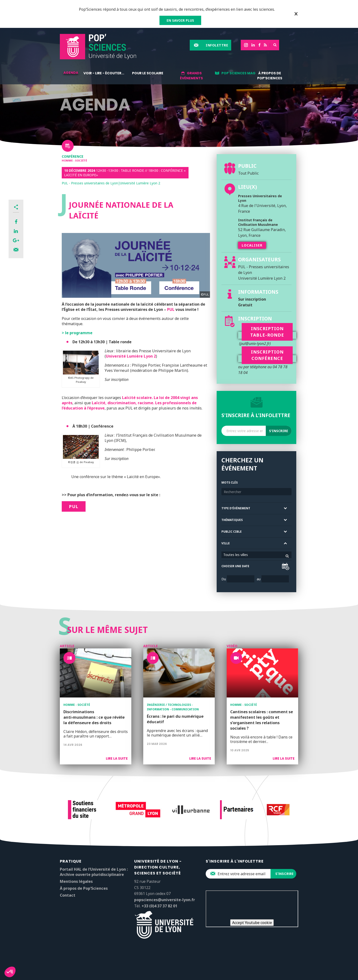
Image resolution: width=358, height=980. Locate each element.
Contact (68, 895)
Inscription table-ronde (267, 332)
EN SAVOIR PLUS (180, 20)
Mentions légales (76, 881)
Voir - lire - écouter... (104, 73)
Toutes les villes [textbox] (236, 555)
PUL (171, 309)
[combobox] (256, 555)
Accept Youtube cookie (252, 923)
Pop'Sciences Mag (238, 73)
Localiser (252, 245)
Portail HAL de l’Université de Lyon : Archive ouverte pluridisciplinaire (94, 872)
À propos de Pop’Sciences (270, 76)
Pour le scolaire (148, 73)
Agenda (71, 73)
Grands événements (191, 76)
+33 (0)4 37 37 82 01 (159, 906)
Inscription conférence (267, 355)
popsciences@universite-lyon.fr (165, 900)
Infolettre (217, 45)
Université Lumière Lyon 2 (131, 356)
